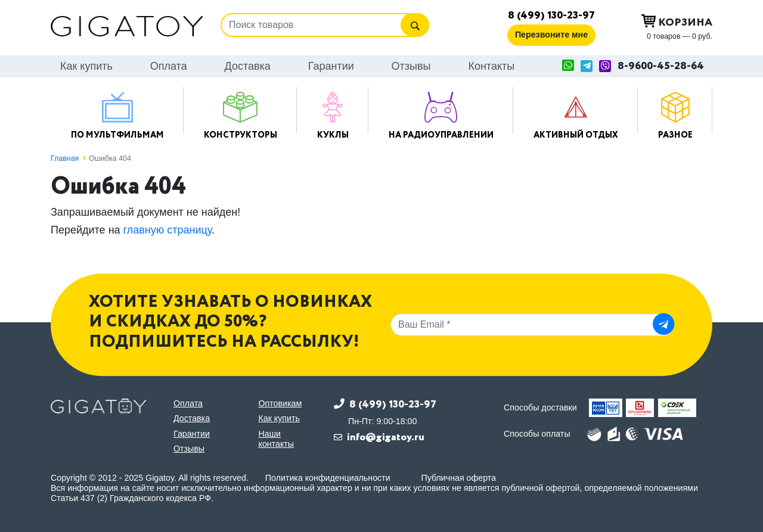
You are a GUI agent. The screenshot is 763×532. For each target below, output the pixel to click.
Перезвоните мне (551, 35)
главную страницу (168, 230)
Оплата (169, 66)
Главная (65, 158)
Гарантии (331, 66)
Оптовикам (280, 403)
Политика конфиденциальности (328, 478)
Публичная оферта (459, 478)
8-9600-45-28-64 (661, 66)
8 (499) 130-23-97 (551, 15)
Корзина (677, 22)
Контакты (491, 66)
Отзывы (411, 66)
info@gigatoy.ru (386, 437)
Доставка (248, 66)
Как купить (86, 66)
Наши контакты (277, 439)
